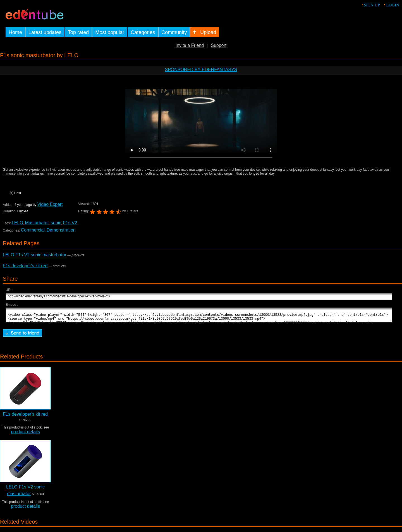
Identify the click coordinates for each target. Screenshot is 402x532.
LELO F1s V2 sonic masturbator (35, 255)
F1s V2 (70, 223)
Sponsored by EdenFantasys (201, 70)
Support (219, 45)
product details (25, 434)
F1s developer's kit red (25, 266)
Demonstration (61, 230)
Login (393, 5)
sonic (56, 223)
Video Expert (50, 204)
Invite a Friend (190, 45)
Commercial (33, 230)
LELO (17, 223)
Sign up (372, 5)
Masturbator (37, 223)
